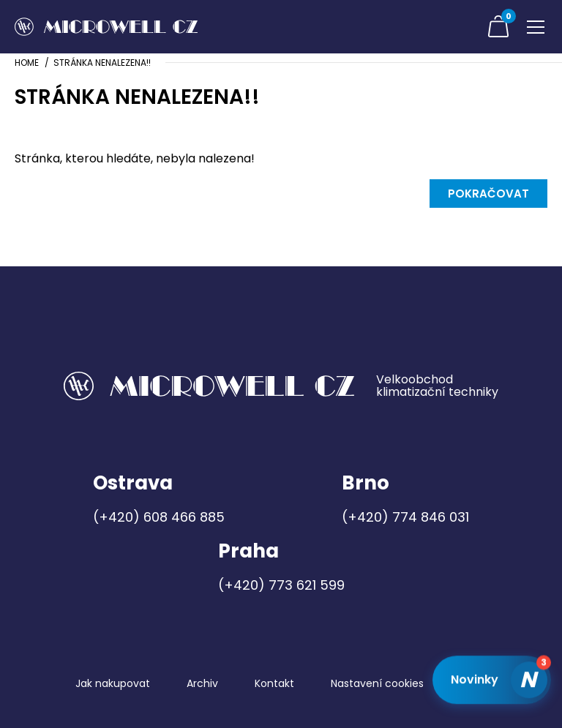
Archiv (202, 683)
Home (27, 63)
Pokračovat (488, 194)
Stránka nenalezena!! (102, 63)
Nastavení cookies (377, 683)
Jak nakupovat (113, 683)
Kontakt (274, 683)
